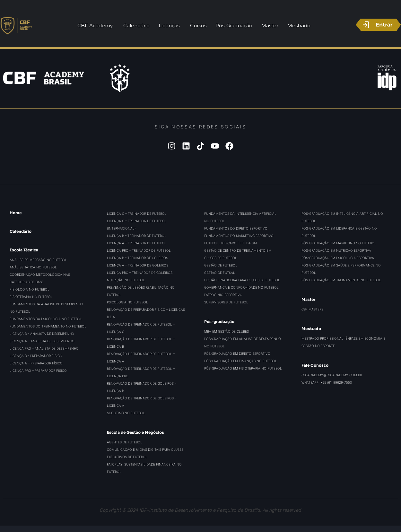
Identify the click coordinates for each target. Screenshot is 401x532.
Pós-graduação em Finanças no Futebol (241, 361)
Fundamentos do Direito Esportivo (236, 228)
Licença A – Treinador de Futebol (137, 243)
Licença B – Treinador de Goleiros (137, 258)
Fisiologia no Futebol (30, 289)
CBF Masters (312, 309)
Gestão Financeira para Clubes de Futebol (242, 280)
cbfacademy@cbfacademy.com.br (332, 375)
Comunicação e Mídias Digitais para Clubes (145, 449)
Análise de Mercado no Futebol (38, 260)
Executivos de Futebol (127, 457)
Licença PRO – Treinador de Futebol (139, 250)
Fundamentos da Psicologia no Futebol (46, 319)
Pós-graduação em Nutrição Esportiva (336, 250)
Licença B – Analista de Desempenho (42, 334)
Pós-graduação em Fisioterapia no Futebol (243, 368)
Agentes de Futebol (125, 442)
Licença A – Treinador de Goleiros (138, 265)
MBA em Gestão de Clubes (227, 331)
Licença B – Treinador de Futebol (137, 236)
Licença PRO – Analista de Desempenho (44, 348)
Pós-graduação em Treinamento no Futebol (341, 280)
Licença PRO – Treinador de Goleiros (140, 273)
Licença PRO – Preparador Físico (38, 371)
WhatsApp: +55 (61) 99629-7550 (327, 382)
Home (16, 213)
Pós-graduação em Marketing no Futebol (339, 243)
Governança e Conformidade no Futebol (241, 287)
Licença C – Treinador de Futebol (137, 214)
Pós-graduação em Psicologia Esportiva (338, 258)
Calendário (21, 231)
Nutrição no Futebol (126, 280)
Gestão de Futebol (221, 265)
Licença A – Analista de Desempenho (42, 341)
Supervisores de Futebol (226, 302)
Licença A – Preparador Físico (36, 363)
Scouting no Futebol (126, 413)
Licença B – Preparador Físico (36, 356)
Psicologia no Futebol (127, 302)
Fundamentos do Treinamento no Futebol (48, 326)
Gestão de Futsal (220, 273)
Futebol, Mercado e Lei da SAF (231, 243)
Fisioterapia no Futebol (31, 297)
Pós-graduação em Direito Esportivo (237, 353)
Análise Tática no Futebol (33, 267)
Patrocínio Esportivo (223, 295)
